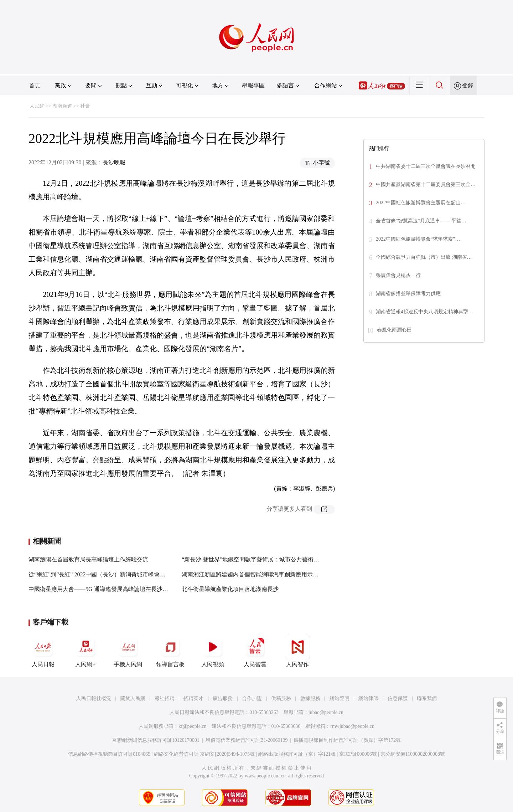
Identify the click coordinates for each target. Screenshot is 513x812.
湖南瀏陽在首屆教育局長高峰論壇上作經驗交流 (88, 559)
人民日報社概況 (94, 698)
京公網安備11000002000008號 (413, 754)
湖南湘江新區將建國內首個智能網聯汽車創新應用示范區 (253, 574)
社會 (85, 106)
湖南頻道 (62, 106)
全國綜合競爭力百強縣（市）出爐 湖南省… (424, 257)
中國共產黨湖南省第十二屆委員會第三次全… (426, 184)
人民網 (37, 106)
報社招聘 (165, 698)
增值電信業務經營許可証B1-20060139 (247, 740)
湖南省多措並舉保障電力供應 (408, 294)
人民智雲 (255, 651)
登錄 (468, 85)
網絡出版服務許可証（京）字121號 (297, 754)
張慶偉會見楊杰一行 (398, 275)
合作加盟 (252, 698)
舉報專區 (253, 85)
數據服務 (310, 698)
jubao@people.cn (326, 712)
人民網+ (85, 651)
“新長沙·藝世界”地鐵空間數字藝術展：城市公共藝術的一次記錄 (262, 559)
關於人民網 (133, 698)
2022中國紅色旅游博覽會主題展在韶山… (421, 203)
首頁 (35, 85)
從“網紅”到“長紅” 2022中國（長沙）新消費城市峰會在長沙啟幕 (108, 574)
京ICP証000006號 (358, 754)
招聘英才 (193, 698)
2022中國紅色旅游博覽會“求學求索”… (418, 239)
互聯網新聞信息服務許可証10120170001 (156, 740)
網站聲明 (340, 698)
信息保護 (398, 698)
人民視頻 (213, 651)
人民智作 (297, 651)
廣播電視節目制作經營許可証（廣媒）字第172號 (347, 740)
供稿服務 (281, 698)
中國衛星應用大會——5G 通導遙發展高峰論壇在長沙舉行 (101, 589)
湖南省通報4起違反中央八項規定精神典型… (424, 312)
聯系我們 (427, 698)
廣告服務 (223, 698)
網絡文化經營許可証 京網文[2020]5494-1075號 (204, 754)
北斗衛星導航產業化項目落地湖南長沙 (230, 589)
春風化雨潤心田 (394, 330)
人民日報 (43, 651)
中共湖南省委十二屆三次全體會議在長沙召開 (426, 166)
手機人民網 (128, 651)
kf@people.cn (193, 726)
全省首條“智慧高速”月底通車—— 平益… (421, 221)
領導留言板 (170, 651)
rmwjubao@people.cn (352, 726)
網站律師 (368, 698)
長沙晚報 (114, 162)
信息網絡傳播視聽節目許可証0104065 (109, 754)
